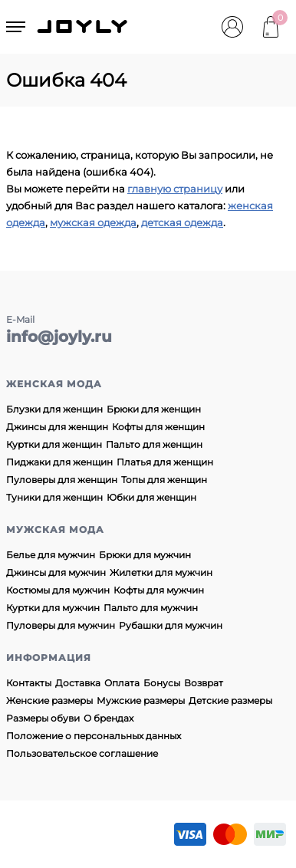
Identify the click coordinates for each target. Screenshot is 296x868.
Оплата (122, 683)
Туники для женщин (54, 497)
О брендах (109, 718)
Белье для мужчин (51, 555)
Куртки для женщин (54, 444)
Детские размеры (230, 700)
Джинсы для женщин (57, 427)
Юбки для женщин (151, 497)
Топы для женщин (164, 480)
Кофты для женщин (158, 427)
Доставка (78, 683)
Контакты (29, 683)
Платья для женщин (165, 462)
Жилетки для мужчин (161, 572)
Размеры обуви (43, 718)
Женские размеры (49, 700)
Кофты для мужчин (159, 590)
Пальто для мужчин (151, 608)
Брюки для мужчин (145, 555)
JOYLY (84, 27)
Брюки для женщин (154, 409)
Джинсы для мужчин (56, 572)
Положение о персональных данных (94, 736)
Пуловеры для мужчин (61, 625)
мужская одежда (93, 222)
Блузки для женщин (54, 409)
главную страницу (175, 189)
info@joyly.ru (59, 337)
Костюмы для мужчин (58, 590)
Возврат (204, 683)
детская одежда (182, 222)
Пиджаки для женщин (59, 462)
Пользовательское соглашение (82, 753)
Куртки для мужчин (53, 608)
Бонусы (162, 683)
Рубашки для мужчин (171, 625)
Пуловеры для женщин (62, 480)
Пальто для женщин (154, 444)
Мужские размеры (141, 700)
